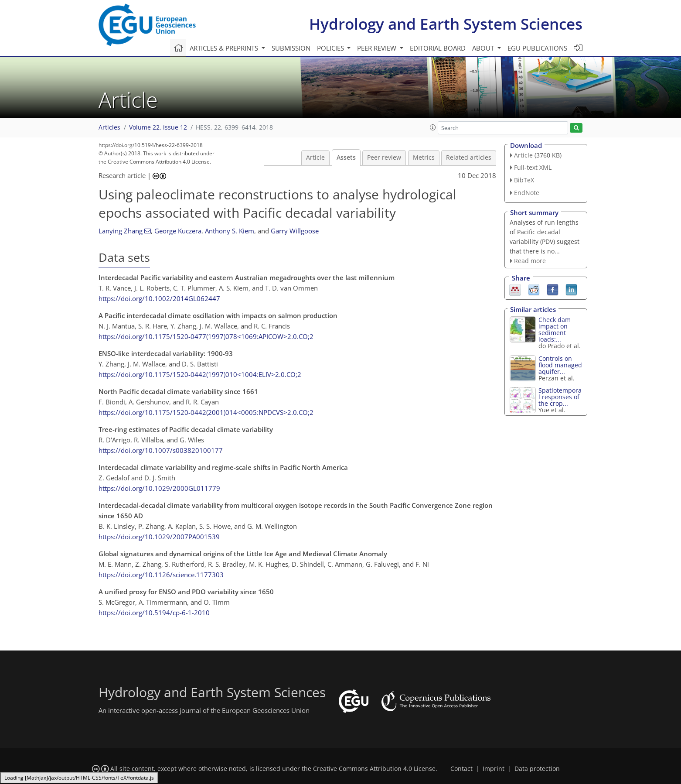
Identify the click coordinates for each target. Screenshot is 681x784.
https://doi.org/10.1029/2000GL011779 (159, 488)
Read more (530, 261)
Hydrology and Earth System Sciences (446, 24)
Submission (291, 48)
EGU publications (537, 48)
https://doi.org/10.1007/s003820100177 (161, 450)
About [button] (484, 48)
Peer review (384, 157)
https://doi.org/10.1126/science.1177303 (161, 575)
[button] (433, 127)
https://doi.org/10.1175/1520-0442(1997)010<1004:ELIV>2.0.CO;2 (200, 374)
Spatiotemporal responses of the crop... (560, 397)
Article (315, 157)
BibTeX (524, 180)
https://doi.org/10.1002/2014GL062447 (159, 298)
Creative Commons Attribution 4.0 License (374, 769)
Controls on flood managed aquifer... (560, 365)
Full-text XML (533, 167)
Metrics (424, 157)
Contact (461, 769)
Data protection (537, 769)
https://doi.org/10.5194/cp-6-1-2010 (154, 613)
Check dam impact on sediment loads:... (555, 329)
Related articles (469, 157)
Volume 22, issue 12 (158, 127)
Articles (109, 127)
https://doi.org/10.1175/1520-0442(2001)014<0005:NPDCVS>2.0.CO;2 (206, 412)
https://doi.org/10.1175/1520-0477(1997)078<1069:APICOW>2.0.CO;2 (206, 336)
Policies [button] (331, 48)
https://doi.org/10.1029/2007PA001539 (159, 537)
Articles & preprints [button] (225, 48)
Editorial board (438, 48)
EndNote (527, 193)
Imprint (494, 769)
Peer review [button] (378, 48)
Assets (346, 157)
